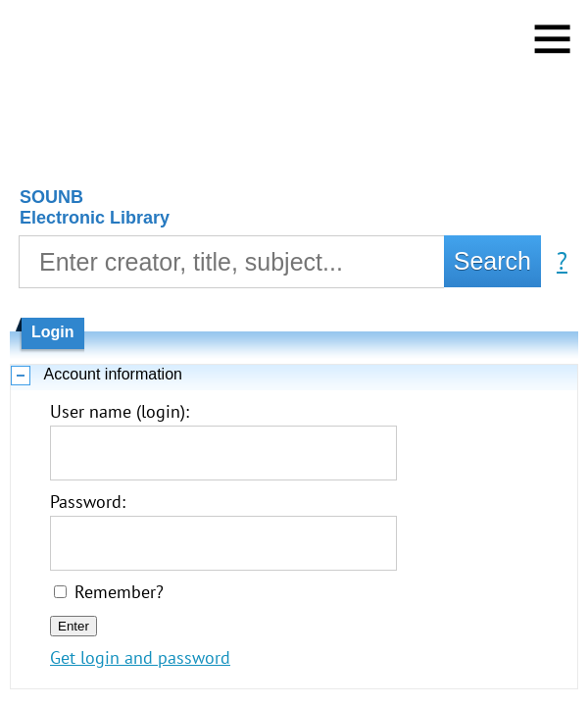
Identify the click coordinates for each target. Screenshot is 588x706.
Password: (88, 502)
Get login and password (140, 657)
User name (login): (120, 411)
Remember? (119, 592)
